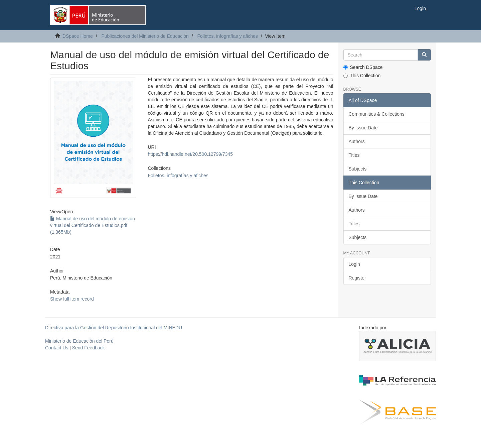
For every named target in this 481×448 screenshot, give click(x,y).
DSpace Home (78, 36)
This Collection (362, 76)
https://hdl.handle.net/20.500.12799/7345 (190, 154)
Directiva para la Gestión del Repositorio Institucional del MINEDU (114, 328)
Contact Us (57, 348)
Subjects (358, 169)
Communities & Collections (377, 114)
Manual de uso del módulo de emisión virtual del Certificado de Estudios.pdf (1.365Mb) (93, 225)
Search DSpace (363, 67)
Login (354, 264)
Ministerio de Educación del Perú (79, 341)
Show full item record (72, 299)
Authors (357, 141)
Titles (354, 155)
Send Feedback (89, 348)
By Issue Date (363, 128)
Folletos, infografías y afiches (227, 36)
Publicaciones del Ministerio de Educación (145, 36)
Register (357, 278)
